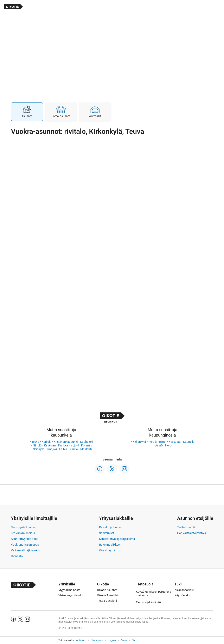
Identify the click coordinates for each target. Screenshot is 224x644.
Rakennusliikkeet (110, 545)
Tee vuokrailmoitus (23, 533)
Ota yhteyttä (107, 550)
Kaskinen (50, 445)
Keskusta (175, 442)
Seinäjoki (39, 449)
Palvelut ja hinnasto (112, 527)
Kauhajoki (87, 442)
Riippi (163, 442)
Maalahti (86, 449)
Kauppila (189, 442)
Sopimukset (107, 533)
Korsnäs (87, 445)
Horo (168, 445)
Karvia (74, 449)
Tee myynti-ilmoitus (23, 527)
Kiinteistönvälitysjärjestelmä (117, 539)
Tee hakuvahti (186, 527)
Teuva (35, 442)
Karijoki (46, 442)
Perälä (153, 442)
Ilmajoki (52, 449)
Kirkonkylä (139, 442)
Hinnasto (17, 556)
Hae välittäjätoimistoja (192, 533)
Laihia (63, 449)
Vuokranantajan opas (25, 545)
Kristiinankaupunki (66, 442)
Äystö (159, 445)
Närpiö (37, 445)
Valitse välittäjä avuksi (25, 550)
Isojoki (75, 445)
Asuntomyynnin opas (25, 539)
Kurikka (63, 445)
